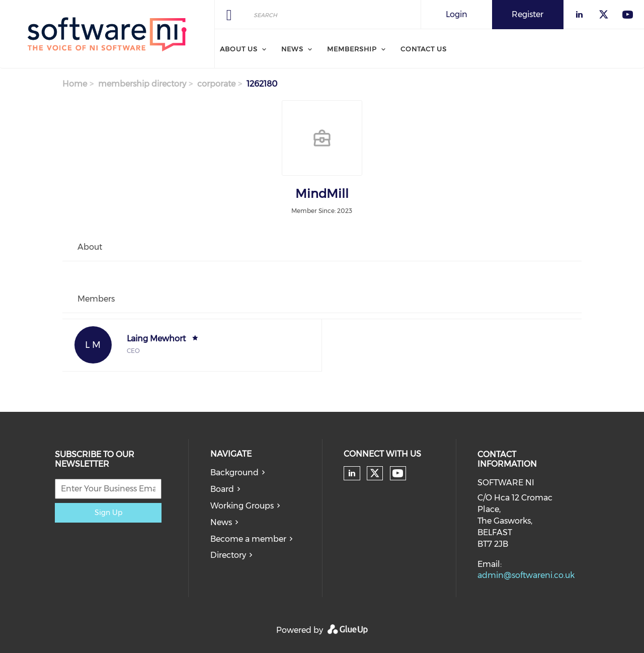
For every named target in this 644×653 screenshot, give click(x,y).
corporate (216, 84)
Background (234, 473)
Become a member (248, 539)
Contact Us (424, 49)
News (292, 49)
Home (75, 84)
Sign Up (108, 513)
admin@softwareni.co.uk (526, 575)
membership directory (142, 84)
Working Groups (242, 506)
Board (222, 489)
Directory (228, 555)
